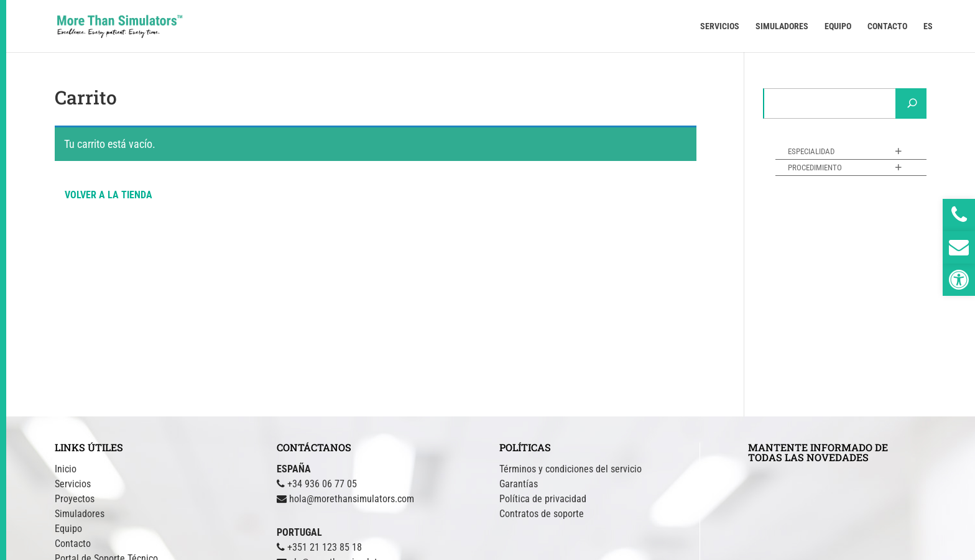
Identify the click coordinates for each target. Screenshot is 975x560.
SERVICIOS (720, 26)
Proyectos (75, 499)
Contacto (73, 544)
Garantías (519, 484)
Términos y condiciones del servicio (571, 469)
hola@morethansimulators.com (352, 499)
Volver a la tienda (109, 195)
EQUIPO (838, 26)
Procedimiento (815, 168)
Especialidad (811, 151)
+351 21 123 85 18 (325, 547)
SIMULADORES (782, 26)
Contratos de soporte (542, 514)
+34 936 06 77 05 (322, 484)
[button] (959, 280)
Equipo (68, 529)
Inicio (66, 469)
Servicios (73, 484)
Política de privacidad (543, 499)
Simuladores (80, 514)
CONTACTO (887, 26)
